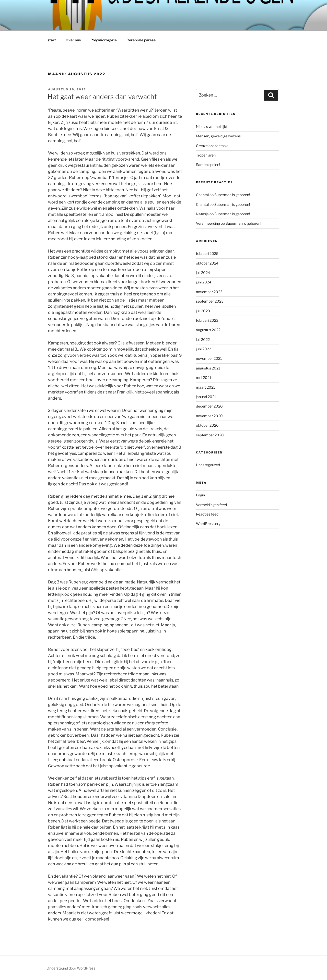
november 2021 (209, 358)
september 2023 (210, 301)
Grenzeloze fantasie (212, 146)
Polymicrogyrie (104, 40)
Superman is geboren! (232, 195)
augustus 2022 (208, 330)
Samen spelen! (208, 165)
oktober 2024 (207, 263)
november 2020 (209, 416)
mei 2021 (204, 378)
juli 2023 (203, 311)
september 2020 (210, 435)
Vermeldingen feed (211, 505)
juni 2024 (204, 282)
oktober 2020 (207, 425)
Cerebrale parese (141, 40)
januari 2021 (206, 397)
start (52, 40)
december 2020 (209, 406)
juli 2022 (203, 339)
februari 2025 (207, 253)
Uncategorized (208, 465)
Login (200, 495)
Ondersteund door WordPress (71, 968)
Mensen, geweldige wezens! (219, 136)
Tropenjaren (206, 155)
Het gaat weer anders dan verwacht (102, 97)
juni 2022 (203, 349)
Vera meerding (208, 223)
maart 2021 (206, 387)
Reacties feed (207, 514)
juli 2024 (203, 273)
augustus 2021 (208, 368)
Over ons (73, 40)
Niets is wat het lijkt (212, 127)
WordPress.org (208, 524)
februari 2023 (207, 320)
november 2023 (209, 292)
